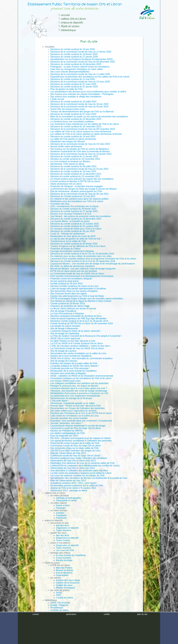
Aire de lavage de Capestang (65, 333)
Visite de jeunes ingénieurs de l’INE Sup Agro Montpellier (79, 318)
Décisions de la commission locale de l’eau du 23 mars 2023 (80, 144)
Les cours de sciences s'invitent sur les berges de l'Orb (77, 476)
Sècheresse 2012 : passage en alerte (69, 490)
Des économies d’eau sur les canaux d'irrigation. (74, 291)
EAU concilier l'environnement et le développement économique (82, 276)
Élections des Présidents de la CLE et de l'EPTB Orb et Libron (81, 413)
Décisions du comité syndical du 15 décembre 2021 (76, 174)
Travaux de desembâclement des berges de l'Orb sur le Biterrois (82, 112)
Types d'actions (64, 530)
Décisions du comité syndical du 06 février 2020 (74, 244)
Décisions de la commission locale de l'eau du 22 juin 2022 (79, 169)
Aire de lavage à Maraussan (64, 328)
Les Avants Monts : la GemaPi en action (70, 221)
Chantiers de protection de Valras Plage (70, 306)
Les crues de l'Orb (65, 550)
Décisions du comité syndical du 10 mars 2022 (73, 171)
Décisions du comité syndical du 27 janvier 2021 (74, 211)
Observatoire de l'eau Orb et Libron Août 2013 (73, 461)
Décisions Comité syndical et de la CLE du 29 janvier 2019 (79, 321)
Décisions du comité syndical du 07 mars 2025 (73, 84)
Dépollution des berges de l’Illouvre (68, 141)
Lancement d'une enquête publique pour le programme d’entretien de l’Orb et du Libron (93, 259)
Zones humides (64, 558)
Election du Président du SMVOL (67, 431)
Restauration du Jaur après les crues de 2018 (73, 236)
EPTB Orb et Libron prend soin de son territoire (74, 271)
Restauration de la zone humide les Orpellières (74, 371)
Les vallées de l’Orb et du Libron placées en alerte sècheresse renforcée (86, 134)
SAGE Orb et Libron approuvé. (66, 338)
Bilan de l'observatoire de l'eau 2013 (68, 453)
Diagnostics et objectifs (67, 528)
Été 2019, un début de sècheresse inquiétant (73, 266)
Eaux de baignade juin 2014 (64, 436)
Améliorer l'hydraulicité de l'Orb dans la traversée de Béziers (80, 151)
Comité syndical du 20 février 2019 (68, 304)
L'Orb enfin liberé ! (59, 401)
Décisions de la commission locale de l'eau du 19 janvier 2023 (81, 154)
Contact (49, 617)
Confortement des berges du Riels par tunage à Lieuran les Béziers (84, 189)
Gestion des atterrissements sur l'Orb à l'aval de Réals (77, 296)
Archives (49, 615)
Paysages (61, 508)
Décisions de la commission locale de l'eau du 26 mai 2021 (79, 194)
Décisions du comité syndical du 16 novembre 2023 (76, 127)
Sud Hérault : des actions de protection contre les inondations (81, 216)
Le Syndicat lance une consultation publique (72, 122)
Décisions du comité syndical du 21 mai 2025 (73, 79)
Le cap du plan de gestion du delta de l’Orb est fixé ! (76, 239)
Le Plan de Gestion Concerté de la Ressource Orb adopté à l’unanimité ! (86, 336)
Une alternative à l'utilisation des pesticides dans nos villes (79, 471)
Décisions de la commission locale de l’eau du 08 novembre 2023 (83, 129)
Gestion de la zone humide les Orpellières (71, 356)
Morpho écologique (65, 588)
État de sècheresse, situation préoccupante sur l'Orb (76, 191)
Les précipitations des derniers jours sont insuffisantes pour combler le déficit (88, 92)
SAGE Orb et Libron (60, 603)
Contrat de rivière (65, 598)
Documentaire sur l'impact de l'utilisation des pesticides (78, 408)
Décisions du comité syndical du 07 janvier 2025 (74, 87)
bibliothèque (69, 30)
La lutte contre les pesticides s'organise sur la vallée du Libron (81, 473)
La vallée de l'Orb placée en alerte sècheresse (73, 139)
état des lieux (63, 525)
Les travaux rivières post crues (66, 381)
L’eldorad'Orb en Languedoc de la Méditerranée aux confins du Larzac (85, 466)
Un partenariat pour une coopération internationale (75, 396)
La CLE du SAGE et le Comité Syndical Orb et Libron (77, 343)
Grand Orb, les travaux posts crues (68, 109)
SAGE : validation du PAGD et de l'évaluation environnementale (82, 376)
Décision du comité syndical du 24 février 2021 (73, 209)
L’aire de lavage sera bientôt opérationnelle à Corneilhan (78, 289)
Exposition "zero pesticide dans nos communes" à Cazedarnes (81, 421)
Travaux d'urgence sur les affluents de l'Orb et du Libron (78, 246)
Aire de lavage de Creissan (64, 361)
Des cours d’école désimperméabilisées (70, 72)
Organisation (62, 575)
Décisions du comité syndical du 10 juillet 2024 (73, 102)
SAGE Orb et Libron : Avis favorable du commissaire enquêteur (82, 358)
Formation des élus (60, 204)
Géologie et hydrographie (69, 498)
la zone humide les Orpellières (71, 555)
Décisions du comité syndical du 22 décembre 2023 (76, 119)
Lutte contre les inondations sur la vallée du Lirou (75, 416)
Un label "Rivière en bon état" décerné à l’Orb (73, 341)
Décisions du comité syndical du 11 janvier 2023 (74, 156)
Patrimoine (61, 518)
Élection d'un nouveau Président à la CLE (71, 214)
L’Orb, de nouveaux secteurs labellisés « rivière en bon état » (81, 346)
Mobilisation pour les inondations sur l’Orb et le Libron (77, 201)
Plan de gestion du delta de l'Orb (67, 89)
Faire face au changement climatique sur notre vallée (77, 69)
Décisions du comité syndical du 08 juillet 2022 (73, 166)
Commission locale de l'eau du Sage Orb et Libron (75, 456)
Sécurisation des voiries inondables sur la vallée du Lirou (78, 353)
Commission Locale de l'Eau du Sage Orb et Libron (76, 428)
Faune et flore (63, 505)
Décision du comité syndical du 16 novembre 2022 (75, 159)
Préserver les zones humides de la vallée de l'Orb (75, 443)
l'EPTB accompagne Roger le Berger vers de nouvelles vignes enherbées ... (88, 299)
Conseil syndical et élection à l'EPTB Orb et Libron (75, 181)
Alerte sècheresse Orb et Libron (66, 184)
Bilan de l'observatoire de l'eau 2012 (68, 481)
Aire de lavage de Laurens (63, 351)
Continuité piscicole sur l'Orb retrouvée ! (70, 368)
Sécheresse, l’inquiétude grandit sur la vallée (73, 403)
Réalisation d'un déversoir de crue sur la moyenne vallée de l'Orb (82, 463)
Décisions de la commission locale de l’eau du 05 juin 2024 (79, 107)
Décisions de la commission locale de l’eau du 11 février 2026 (81, 52)
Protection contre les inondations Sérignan (71, 279)
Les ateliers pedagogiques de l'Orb (68, 433)
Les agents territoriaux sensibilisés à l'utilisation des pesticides (81, 441)
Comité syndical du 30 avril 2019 (66, 284)
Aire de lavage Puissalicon (64, 311)
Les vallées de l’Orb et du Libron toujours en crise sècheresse (81, 132)
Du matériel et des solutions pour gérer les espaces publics (80, 199)
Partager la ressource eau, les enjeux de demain (74, 386)
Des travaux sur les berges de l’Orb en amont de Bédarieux (80, 149)
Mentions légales (53, 622)
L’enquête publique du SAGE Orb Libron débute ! (75, 366)
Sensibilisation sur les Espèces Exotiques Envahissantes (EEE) (82, 59)
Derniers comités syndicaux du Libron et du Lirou (75, 286)
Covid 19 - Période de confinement (68, 234)
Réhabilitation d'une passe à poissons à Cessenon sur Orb (79, 393)
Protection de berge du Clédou (66, 249)
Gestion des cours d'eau (68, 580)
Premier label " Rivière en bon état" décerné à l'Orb (76, 406)
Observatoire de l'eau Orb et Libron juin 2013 (73, 468)
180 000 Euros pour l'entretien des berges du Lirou (75, 451)
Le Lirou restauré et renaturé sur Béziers (70, 161)
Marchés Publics (64, 568)
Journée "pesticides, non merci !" (67, 423)
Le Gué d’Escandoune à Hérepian (67, 313)
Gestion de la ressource (68, 583)
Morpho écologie (64, 560)
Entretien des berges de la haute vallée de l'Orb (74, 363)
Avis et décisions (64, 573)
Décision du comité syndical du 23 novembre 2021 (75, 176)
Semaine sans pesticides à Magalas (68, 373)
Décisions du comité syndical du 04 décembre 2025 (76, 64)
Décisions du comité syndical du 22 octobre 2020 (75, 224)
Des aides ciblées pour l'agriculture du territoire (74, 411)
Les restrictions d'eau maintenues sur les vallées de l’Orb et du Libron (85, 124)
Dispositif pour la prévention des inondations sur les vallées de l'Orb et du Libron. (90, 77)
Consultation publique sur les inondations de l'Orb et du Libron (81, 378)
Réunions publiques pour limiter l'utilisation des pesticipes (79, 458)
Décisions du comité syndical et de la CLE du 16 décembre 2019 (82, 254)
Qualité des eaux (64, 585)
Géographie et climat (66, 500)
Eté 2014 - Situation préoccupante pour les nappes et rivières (81, 438)
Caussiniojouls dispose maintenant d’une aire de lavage (78, 426)
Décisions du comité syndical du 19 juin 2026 (73, 49)
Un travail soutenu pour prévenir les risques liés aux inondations (82, 179)
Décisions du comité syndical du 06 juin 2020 (73, 231)
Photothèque (57, 608)
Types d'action (63, 540)
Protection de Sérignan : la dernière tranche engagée (77, 186)
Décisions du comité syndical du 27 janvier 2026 (74, 57)
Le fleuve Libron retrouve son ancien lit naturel (73, 308)
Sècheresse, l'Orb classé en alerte (67, 164)
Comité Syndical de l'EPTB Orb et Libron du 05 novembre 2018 (82, 323)
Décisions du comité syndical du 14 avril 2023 (73, 136)
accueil (65, 15)
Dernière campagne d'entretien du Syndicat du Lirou (76, 316)
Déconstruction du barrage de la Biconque (71, 398)
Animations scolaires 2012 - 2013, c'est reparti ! (74, 483)
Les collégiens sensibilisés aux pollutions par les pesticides (79, 383)
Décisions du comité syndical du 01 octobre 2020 (75, 226)
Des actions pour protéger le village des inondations (76, 97)
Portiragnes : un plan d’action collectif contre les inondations (80, 67)
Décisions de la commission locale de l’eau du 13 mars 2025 (80, 82)
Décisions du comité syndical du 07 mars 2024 (73, 114)
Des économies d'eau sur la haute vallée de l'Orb (75, 448)
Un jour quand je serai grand (64, 281)
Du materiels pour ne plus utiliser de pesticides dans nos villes (81, 256)
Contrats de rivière (60, 610)
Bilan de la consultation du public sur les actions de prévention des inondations (89, 117)
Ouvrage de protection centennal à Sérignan (72, 251)
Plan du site (51, 625)
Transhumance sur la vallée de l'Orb (68, 241)
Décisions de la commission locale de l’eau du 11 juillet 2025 (80, 74)
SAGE (59, 593)
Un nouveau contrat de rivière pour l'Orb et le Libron (76, 229)
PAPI (58, 595)
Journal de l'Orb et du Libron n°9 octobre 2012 (73, 488)
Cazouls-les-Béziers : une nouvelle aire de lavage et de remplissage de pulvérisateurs (93, 264)
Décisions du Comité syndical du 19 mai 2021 (73, 196)
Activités (60, 513)
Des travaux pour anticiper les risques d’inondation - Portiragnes (82, 94)
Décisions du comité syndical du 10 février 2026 (74, 54)
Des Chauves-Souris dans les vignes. (69, 294)
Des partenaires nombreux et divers (62, 620)
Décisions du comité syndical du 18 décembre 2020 (76, 219)
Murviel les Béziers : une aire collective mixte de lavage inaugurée (83, 269)
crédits (107, 642)
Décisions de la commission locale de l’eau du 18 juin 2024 (79, 104)
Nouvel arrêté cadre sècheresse (66, 146)
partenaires (71, 642)
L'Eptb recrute (57, 99)
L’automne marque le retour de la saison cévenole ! (76, 331)
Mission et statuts (65, 570)
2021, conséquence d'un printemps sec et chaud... (75, 206)
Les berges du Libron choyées (65, 326)
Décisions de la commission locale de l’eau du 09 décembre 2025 (83, 62)
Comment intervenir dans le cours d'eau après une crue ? (79, 388)
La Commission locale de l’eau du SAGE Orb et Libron (77, 274)
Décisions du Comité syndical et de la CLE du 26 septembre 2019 (83, 261)
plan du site (142, 642)
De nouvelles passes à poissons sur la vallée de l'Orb (77, 485)
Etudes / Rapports (59, 605)
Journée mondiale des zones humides (69, 418)
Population (61, 515)
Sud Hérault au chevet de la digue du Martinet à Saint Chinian (81, 301)
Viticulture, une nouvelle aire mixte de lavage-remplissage (79, 391)
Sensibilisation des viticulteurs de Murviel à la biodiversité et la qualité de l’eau (89, 478)
